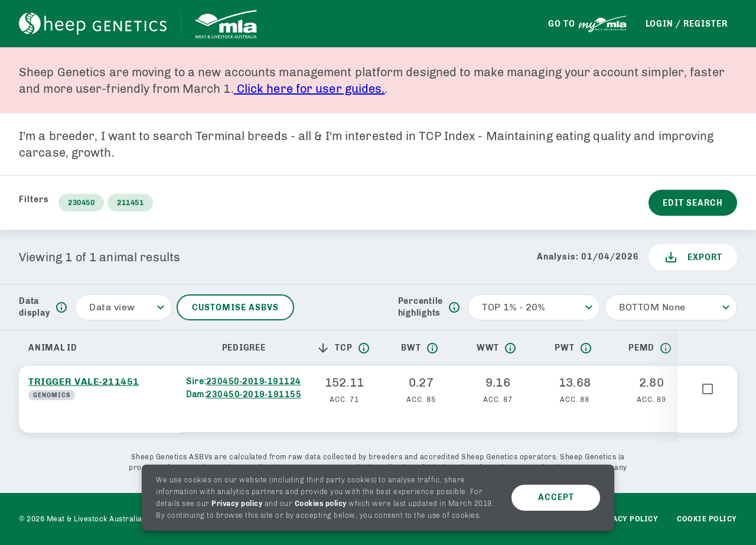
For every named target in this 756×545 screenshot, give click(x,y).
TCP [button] (334, 348)
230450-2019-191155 (254, 395)
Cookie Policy (707, 519)
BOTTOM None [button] (652, 307)
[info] (61, 307)
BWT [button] (411, 348)
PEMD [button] (641, 348)
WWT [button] (488, 348)
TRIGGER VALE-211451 (84, 382)
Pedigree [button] (244, 348)
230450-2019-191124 (254, 382)
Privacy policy (237, 504)
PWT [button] (564, 348)
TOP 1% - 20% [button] (513, 307)
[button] (325, 348)
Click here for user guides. (309, 89)
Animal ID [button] (53, 348)
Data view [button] (112, 307)
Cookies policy (321, 504)
